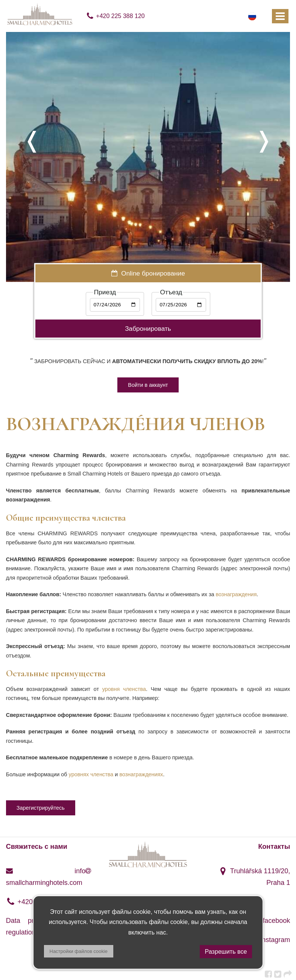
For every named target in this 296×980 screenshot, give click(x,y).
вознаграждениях (141, 774)
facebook (270, 921)
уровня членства (124, 689)
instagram (269, 940)
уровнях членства (91, 774)
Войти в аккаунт (148, 385)
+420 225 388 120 (115, 16)
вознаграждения (236, 594)
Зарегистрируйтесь (41, 808)
